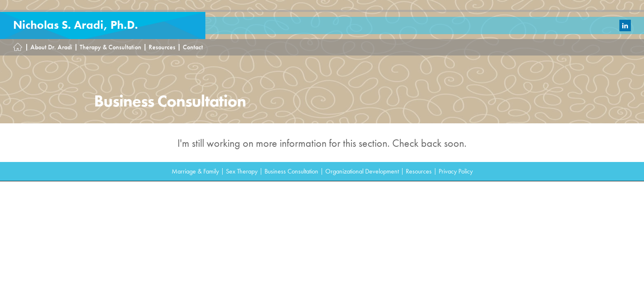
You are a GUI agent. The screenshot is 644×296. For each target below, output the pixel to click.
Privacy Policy (456, 171)
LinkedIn (625, 25)
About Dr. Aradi (51, 47)
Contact (193, 47)
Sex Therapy (242, 171)
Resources (162, 47)
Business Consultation (291, 171)
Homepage (20, 47)
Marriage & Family (195, 171)
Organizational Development (362, 171)
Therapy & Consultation (110, 47)
